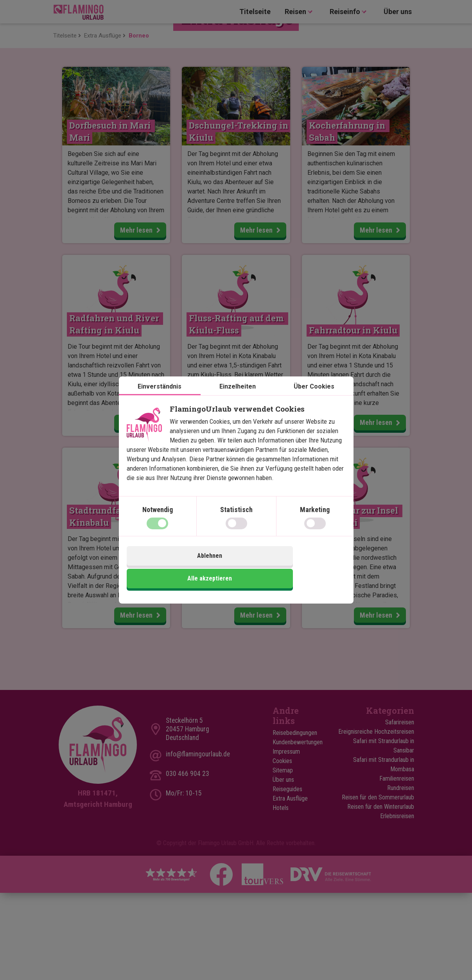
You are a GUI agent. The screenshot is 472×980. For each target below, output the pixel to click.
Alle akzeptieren (292, 569)
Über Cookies (314, 400)
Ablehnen (180, 569)
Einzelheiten (238, 400)
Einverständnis (160, 400)
